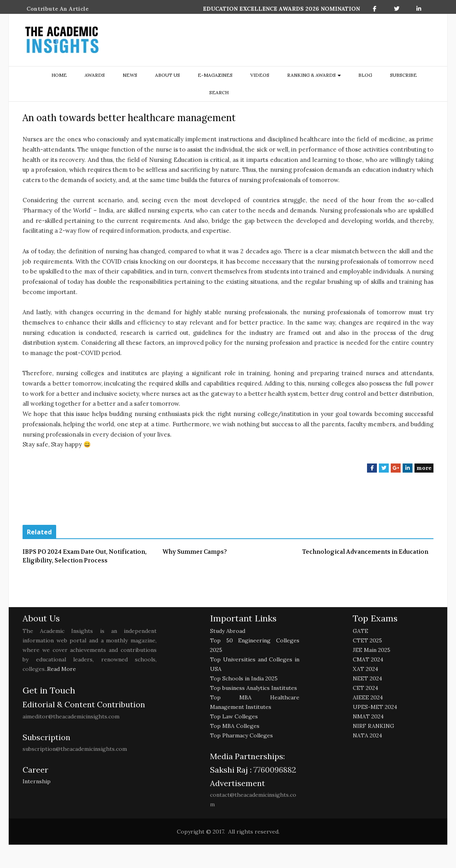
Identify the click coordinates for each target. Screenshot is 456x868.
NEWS (130, 75)
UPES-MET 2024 (375, 707)
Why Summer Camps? (195, 552)
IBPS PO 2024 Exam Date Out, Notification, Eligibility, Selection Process (85, 556)
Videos (260, 75)
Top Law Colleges (234, 716)
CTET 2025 (367, 640)
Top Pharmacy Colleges (241, 735)
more (424, 468)
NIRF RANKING (374, 726)
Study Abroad (228, 631)
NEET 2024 (367, 678)
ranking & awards (311, 75)
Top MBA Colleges (235, 726)
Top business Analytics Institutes (254, 688)
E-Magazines (215, 75)
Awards (95, 75)
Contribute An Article (58, 9)
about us (167, 75)
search (219, 92)
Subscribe (403, 75)
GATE (360, 631)
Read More (61, 669)
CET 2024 (365, 688)
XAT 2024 (365, 669)
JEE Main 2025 (372, 650)
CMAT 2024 (368, 659)
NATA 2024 (367, 735)
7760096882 (274, 770)
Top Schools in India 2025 (244, 678)
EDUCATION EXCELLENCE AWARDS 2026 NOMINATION (281, 9)
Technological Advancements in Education (365, 552)
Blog (365, 75)
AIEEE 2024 (368, 697)
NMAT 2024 (368, 716)
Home (59, 75)
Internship (37, 781)
